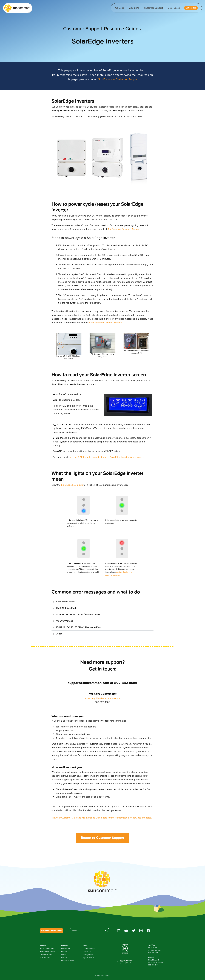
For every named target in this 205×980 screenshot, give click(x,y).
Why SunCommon (68, 961)
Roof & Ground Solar (47, 949)
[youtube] (126, 931)
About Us (134, 8)
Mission (64, 952)
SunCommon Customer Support (118, 79)
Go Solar (120, 8)
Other (59, 634)
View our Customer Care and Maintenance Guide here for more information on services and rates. (102, 818)
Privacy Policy (88, 955)
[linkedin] (119, 931)
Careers (64, 958)
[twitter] (134, 931)
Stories (64, 955)
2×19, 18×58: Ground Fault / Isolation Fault (78, 614)
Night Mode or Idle (66, 602)
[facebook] (148, 931)
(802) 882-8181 (153, 965)
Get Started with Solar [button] (51, 931)
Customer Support (153, 8)
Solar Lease (174, 8)
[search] (89, 931)
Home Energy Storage (48, 952)
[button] (191, 8)
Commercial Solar (46, 955)
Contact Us (87, 952)
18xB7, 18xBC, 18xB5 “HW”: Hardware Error (79, 627)
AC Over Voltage (65, 621)
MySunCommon (89, 958)
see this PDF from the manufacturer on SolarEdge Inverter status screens (107, 457)
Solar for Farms (45, 958)
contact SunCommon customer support (119, 574)
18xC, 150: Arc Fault (66, 608)
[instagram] (141, 931)
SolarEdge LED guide (72, 485)
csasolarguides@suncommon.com (102, 698)
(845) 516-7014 (153, 953)
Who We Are (66, 949)
